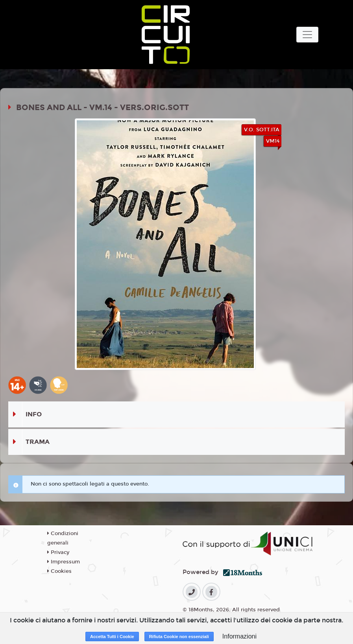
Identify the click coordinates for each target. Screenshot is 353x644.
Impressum (64, 562)
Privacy (58, 552)
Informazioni (239, 636)
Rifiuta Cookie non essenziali (179, 637)
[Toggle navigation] (307, 35)
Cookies (59, 571)
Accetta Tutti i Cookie (112, 637)
